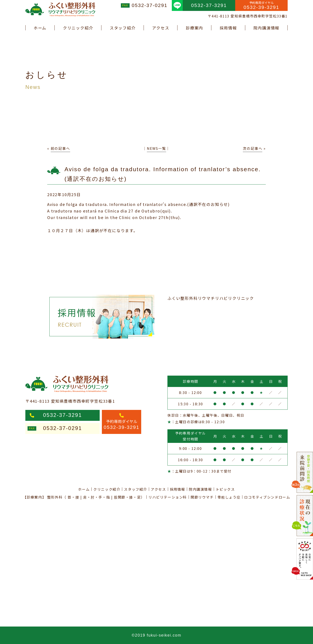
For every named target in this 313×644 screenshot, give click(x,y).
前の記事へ (60, 148)
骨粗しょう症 (229, 497)
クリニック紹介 (78, 28)
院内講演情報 (266, 28)
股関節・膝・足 (127, 497)
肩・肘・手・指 (97, 497)
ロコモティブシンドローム (267, 497)
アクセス (161, 28)
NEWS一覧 (156, 148)
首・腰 (73, 497)
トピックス (225, 489)
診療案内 (194, 28)
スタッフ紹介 (123, 28)
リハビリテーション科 (168, 497)
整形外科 (55, 497)
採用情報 (228, 28)
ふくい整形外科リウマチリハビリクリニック (211, 298)
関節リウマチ (202, 497)
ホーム (40, 28)
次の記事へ (253, 148)
